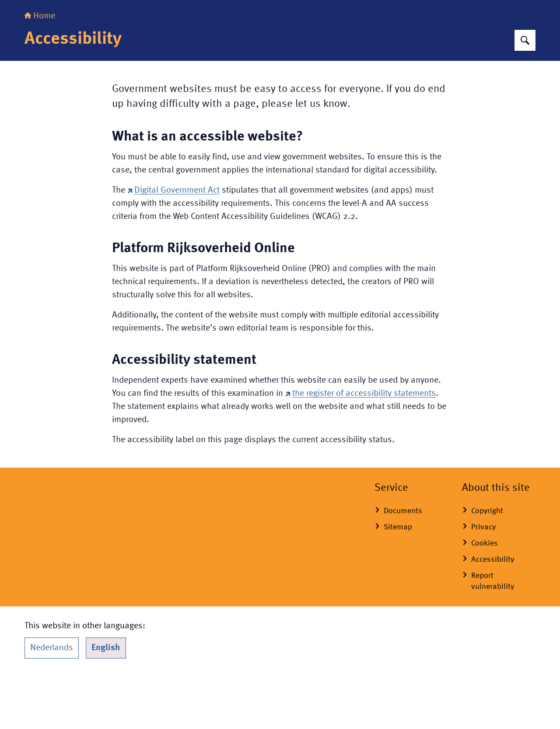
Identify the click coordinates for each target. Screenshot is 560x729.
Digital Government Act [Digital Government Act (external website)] (173, 245)
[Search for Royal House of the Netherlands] (525, 95)
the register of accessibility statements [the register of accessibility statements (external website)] (360, 448)
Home (40, 71)
